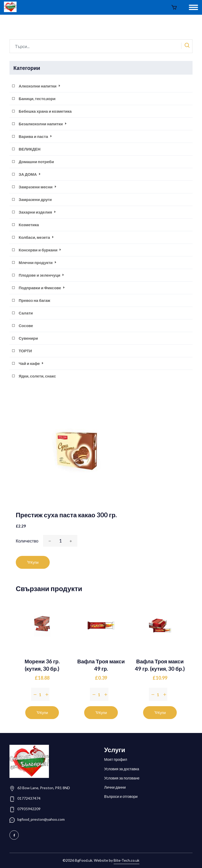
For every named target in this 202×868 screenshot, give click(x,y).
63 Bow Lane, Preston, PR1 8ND (44, 788)
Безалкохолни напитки (43, 124)
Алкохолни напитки (40, 86)
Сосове (26, 325)
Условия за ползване (122, 778)
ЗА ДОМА (30, 174)
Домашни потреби (36, 162)
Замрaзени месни (38, 187)
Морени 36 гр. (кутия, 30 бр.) (42, 665)
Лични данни (115, 787)
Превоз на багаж (34, 300)
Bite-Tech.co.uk (127, 860)
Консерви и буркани (40, 250)
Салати (26, 313)
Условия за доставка (122, 769)
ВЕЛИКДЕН (30, 149)
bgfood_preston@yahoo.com (41, 819)
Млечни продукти (38, 262)
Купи (33, 562)
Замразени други (35, 199)
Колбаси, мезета (37, 237)
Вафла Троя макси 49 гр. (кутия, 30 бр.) (160, 665)
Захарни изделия (38, 212)
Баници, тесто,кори (37, 99)
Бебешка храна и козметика (45, 111)
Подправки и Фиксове (42, 288)
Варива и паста (36, 136)
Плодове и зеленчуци (42, 275)
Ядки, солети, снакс (37, 376)
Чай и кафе (32, 363)
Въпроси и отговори (121, 796)
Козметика (29, 225)
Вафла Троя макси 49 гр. (101, 665)
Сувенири (28, 338)
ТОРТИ (25, 351)
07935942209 (29, 809)
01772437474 (29, 798)
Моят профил (116, 759)
